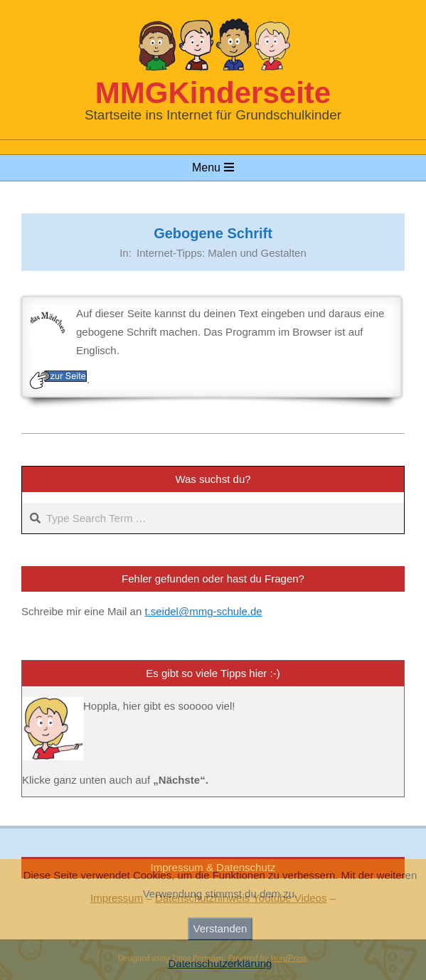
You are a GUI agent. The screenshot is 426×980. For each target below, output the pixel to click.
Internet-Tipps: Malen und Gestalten (222, 253)
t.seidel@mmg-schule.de (203, 611)
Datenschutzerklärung (220, 963)
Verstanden (220, 928)
